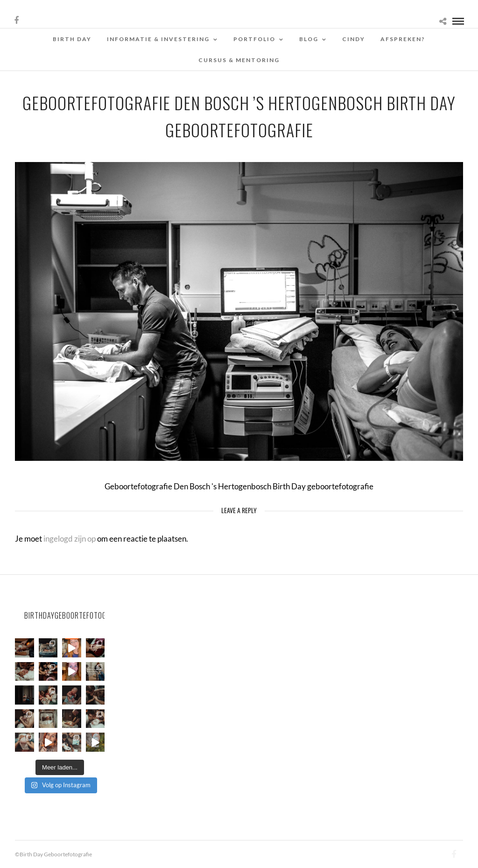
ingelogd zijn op (70, 539)
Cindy (354, 39)
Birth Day (72, 39)
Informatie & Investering (158, 39)
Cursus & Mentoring (239, 60)
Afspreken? (403, 39)
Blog (309, 39)
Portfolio (254, 39)
